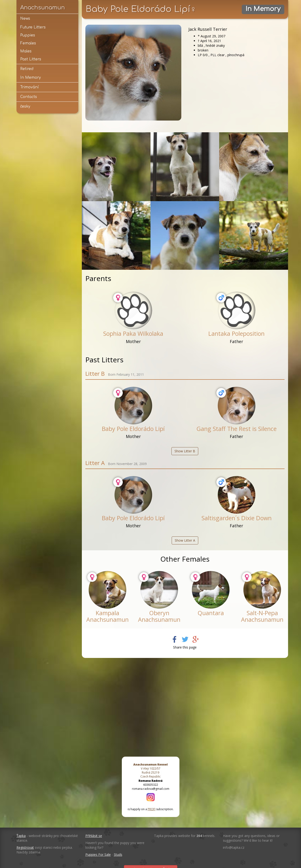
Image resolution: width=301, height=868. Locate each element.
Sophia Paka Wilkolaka (133, 333)
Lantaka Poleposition (236, 333)
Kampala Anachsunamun (107, 616)
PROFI (152, 809)
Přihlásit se (94, 836)
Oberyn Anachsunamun (159, 616)
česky (25, 106)
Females (28, 43)
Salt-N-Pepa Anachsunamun (262, 616)
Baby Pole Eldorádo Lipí (133, 429)
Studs (118, 854)
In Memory (30, 78)
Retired (27, 69)
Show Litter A (185, 540)
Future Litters (33, 27)
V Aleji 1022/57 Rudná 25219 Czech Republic (150, 770)
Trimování (30, 87)
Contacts (29, 97)
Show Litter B (185, 451)
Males (26, 51)
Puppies (28, 35)
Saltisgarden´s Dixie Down (237, 518)
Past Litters (31, 59)
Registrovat (25, 847)
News (25, 19)
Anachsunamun (43, 8)
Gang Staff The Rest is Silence (236, 429)
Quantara (211, 613)
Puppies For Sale (98, 854)
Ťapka (21, 836)
